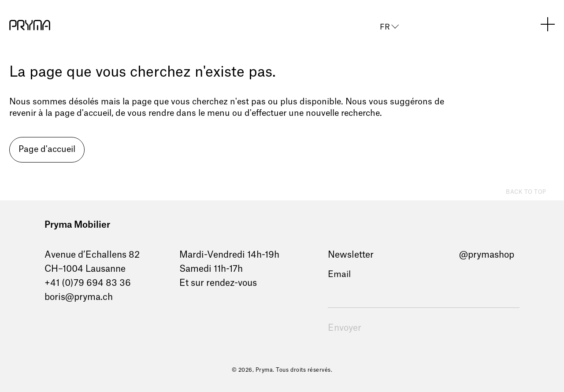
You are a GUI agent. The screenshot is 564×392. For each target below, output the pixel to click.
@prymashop (487, 255)
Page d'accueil (47, 150)
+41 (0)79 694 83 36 (88, 283)
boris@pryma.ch (79, 297)
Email (339, 275)
